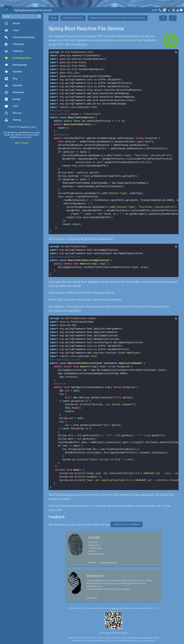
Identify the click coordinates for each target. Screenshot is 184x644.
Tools (11, 106)
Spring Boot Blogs (73, 18)
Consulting (14, 44)
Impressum (92, 598)
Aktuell (12, 24)
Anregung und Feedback (127, 524)
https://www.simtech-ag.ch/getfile (114, 633)
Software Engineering (19, 37)
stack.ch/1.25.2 (28, 127)
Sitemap (13, 120)
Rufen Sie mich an (109, 563)
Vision (12, 30)
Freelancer (14, 51)
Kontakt (13, 99)
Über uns (13, 113)
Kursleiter (13, 72)
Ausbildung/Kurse (18, 58)
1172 (156, 608)
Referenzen (14, 92)
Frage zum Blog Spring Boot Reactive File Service (118, 18)
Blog (11, 79)
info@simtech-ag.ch (97, 554)
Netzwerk (13, 86)
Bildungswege (16, 65)
